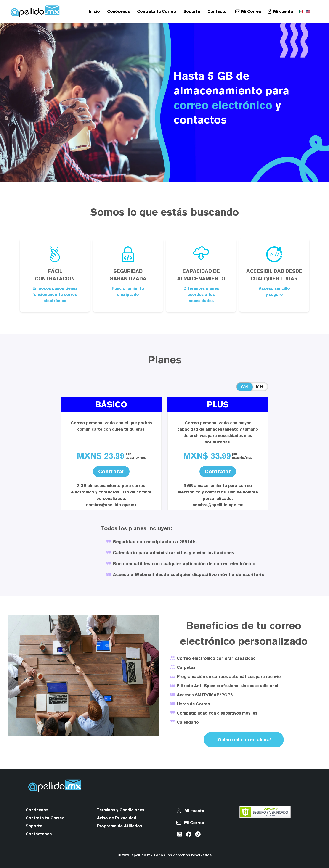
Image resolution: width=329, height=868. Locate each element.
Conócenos (118, 11)
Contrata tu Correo (157, 11)
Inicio (94, 11)
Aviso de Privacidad (117, 818)
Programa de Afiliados (119, 826)
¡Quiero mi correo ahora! (244, 740)
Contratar (111, 472)
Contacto (217, 11)
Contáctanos (39, 834)
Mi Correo (251, 11)
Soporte (192, 11)
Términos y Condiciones (121, 810)
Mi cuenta (283, 11)
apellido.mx (142, 855)
